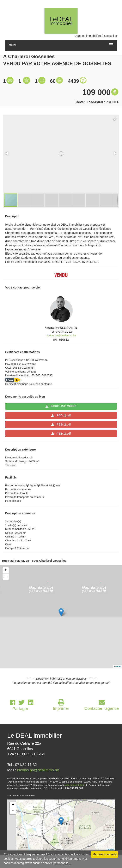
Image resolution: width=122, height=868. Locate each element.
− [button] (6, 577)
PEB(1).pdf (61, 415)
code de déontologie (75, 785)
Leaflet (118, 666)
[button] (115, 119)
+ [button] (6, 570)
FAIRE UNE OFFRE (61, 406)
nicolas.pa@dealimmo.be (61, 335)
